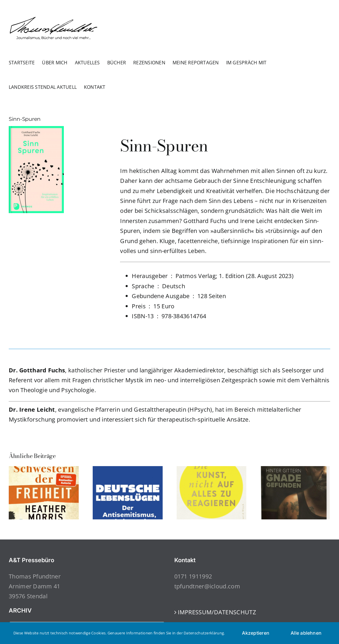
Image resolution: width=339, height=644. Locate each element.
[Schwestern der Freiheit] (44, 470)
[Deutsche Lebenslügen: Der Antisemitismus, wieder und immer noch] (128, 470)
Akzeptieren (256, 633)
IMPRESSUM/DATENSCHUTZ (217, 612)
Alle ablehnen (306, 633)
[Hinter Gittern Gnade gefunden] (295, 470)
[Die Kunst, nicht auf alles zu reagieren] (212, 470)
